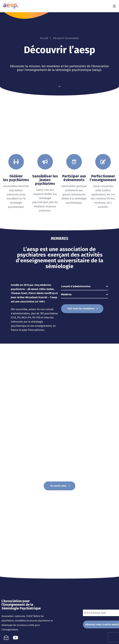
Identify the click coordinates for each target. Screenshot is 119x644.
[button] (85, 287)
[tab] (85, 287)
